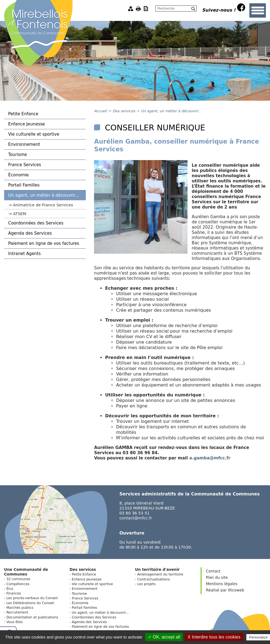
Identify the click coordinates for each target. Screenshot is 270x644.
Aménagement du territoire (160, 574)
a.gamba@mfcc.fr (210, 458)
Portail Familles (24, 185)
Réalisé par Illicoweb (225, 590)
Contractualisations (153, 579)
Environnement (24, 144)
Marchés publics (20, 608)
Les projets (146, 584)
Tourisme (18, 155)
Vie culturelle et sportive (34, 134)
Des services (125, 111)
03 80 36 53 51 (134, 513)
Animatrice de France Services (43, 205)
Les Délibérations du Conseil (30, 603)
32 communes (18, 579)
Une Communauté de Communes (26, 572)
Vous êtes (14, 622)
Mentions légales (222, 584)
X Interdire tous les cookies (214, 637)
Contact (213, 571)
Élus (10, 589)
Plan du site (217, 577)
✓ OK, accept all (164, 637)
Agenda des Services (30, 233)
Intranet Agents (24, 254)
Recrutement (17, 612)
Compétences (18, 584)
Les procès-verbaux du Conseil (32, 598)
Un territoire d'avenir (157, 569)
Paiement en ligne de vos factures (44, 243)
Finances (14, 593)
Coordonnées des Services (36, 223)
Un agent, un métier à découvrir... (44, 195)
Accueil (100, 111)
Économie (19, 175)
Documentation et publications (32, 617)
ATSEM (20, 214)
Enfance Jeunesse (27, 124)
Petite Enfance (23, 114)
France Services (25, 165)
